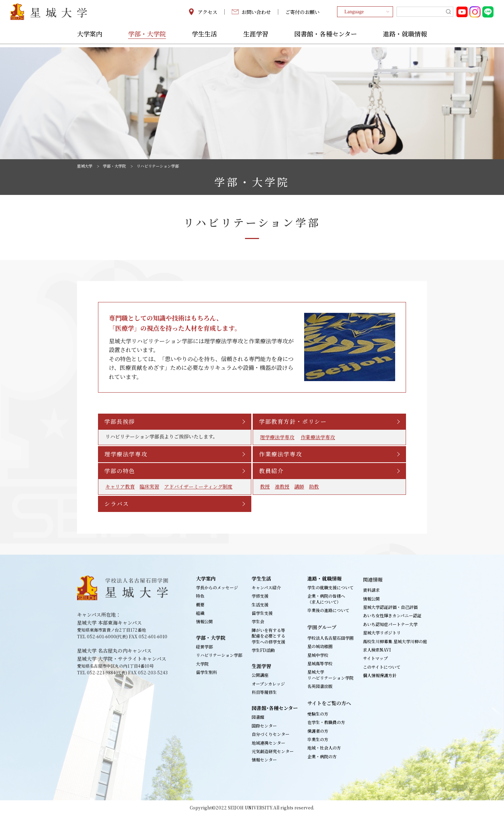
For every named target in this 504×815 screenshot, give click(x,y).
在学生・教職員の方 (326, 722)
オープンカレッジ (268, 684)
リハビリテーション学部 (219, 655)
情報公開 (204, 621)
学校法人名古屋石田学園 (330, 638)
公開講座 (260, 675)
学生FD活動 (263, 650)
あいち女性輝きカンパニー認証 (392, 615)
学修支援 (260, 596)
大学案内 (90, 37)
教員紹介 (272, 471)
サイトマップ (375, 658)
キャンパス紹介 (266, 587)
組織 (200, 613)
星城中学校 (318, 655)
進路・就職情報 (405, 37)
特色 (200, 596)
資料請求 (371, 590)
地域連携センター (268, 743)
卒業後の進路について (328, 610)
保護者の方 (318, 731)
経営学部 (204, 647)
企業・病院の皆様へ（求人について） (326, 599)
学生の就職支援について (330, 587)
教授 (265, 486)
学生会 (258, 621)
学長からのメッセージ (217, 587)
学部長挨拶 (120, 421)
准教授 (282, 486)
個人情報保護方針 (380, 675)
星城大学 (85, 166)
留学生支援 (262, 613)
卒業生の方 (318, 739)
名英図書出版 (320, 686)
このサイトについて (382, 667)
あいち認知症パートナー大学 (390, 624)
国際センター (264, 726)
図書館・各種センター (326, 37)
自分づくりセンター (271, 734)
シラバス (117, 504)
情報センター (264, 760)
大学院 (202, 664)
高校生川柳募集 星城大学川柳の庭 (395, 641)
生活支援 (260, 605)
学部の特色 (120, 471)
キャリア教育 (120, 486)
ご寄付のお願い (302, 13)
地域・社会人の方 (324, 748)
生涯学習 (256, 37)
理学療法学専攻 (277, 437)
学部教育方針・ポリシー (294, 421)
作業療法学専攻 (318, 437)
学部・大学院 (147, 37)
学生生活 (204, 37)
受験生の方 (318, 714)
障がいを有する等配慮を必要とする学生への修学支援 (268, 636)
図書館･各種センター (275, 708)
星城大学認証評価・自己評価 (390, 607)
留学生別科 (206, 672)
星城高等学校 (320, 663)
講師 (299, 486)
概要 (200, 605)
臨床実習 (149, 486)
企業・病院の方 (322, 756)
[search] (425, 13)
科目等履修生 (264, 692)
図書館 (258, 717)
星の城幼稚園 (320, 646)
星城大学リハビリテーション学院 (330, 675)
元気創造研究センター (273, 751)
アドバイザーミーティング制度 (198, 486)
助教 (314, 486)
